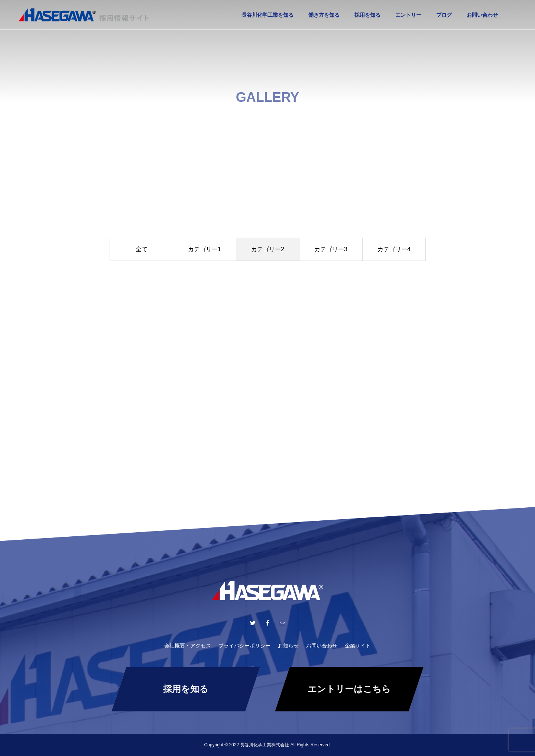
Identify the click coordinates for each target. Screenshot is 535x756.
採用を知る (367, 15)
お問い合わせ (482, 15)
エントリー (408, 15)
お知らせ (288, 646)
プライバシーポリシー (244, 646)
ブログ (444, 15)
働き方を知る (324, 15)
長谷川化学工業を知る (267, 15)
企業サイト (358, 646)
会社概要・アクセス (188, 646)
